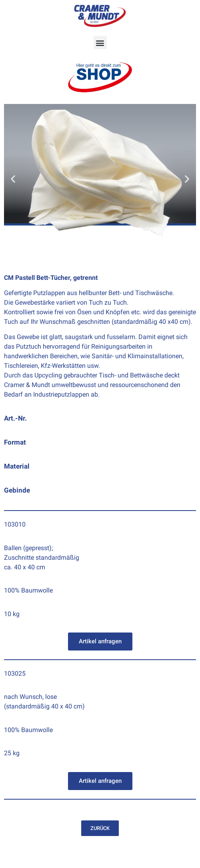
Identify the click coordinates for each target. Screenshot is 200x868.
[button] (100, 43)
